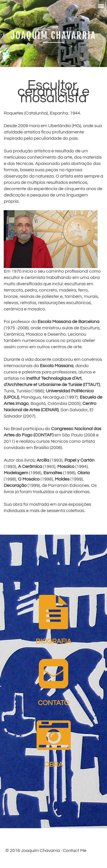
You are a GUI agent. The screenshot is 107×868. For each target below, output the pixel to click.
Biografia (53, 641)
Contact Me (75, 851)
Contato (54, 703)
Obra (54, 764)
